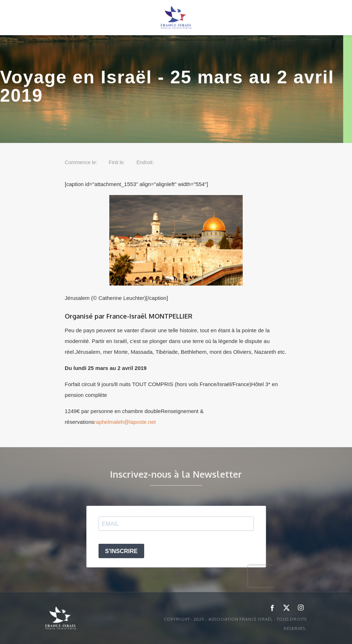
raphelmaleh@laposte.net (125, 422)
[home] (176, 18)
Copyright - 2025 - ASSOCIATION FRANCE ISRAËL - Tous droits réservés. (235, 624)
